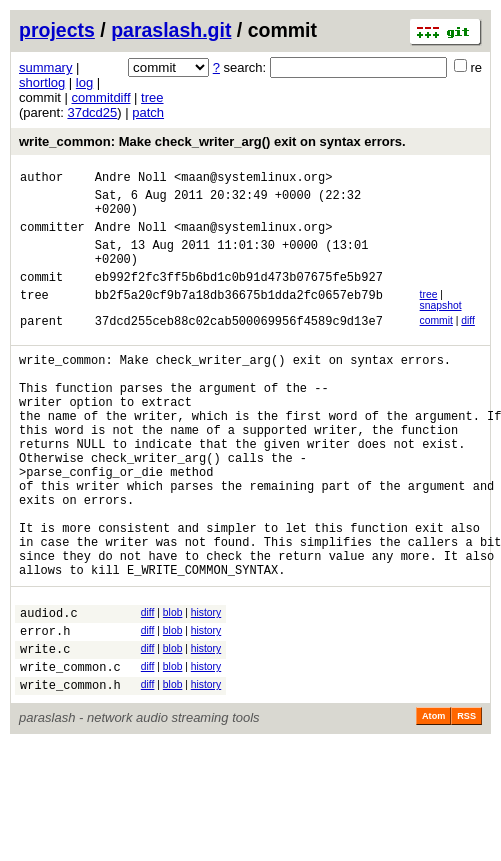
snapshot (441, 326)
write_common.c (70, 750)
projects (57, 30)
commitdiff (101, 97)
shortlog (42, 82)
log (84, 82)
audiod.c (49, 687)
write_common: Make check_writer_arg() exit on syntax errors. (212, 141)
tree (152, 97)
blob (173, 684)
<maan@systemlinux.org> (253, 179)
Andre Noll (131, 179)
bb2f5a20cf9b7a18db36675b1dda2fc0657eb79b (239, 318)
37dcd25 (92, 112)
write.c (45, 729)
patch (148, 112)
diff (468, 341)
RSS (466, 803)
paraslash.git (171, 30)
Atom (433, 803)
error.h (45, 708)
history (206, 684)
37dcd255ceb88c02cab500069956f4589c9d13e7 (239, 344)
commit (436, 341)
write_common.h (70, 771)
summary (45, 67)
